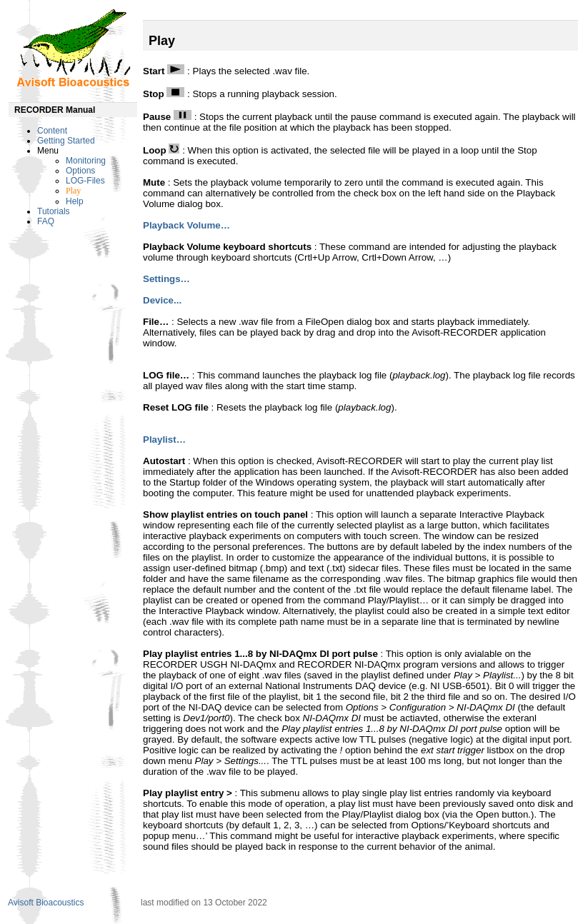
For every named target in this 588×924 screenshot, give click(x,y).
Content (52, 131)
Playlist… (164, 440)
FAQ (46, 221)
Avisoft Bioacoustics (46, 903)
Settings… (166, 279)
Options (80, 171)
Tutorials (54, 211)
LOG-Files (85, 181)
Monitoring (86, 161)
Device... (162, 300)
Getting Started (66, 141)
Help (75, 201)
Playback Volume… (186, 225)
